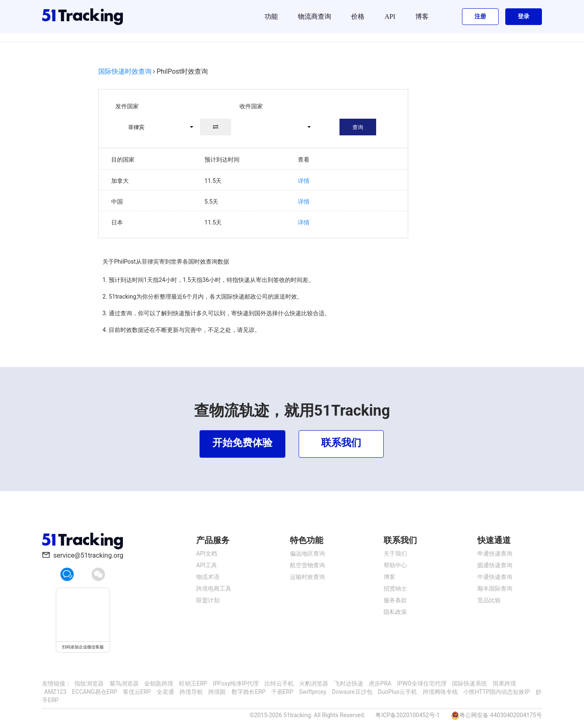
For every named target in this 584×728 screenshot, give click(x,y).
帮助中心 (395, 565)
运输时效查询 (307, 577)
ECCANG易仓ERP (95, 692)
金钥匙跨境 (159, 683)
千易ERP (282, 692)
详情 (304, 181)
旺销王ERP (193, 683)
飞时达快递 (349, 683)
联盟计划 (208, 600)
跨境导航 (191, 692)
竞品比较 (489, 600)
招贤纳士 (395, 588)
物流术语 (208, 577)
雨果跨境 (504, 683)
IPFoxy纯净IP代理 (236, 683)
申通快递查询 (495, 553)
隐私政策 (395, 612)
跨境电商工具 (214, 588)
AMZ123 (55, 692)
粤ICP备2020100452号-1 (407, 715)
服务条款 (395, 600)
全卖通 (165, 692)
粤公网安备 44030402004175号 (501, 715)
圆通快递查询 (495, 565)
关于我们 (395, 553)
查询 (358, 127)
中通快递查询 (495, 577)
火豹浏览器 (314, 683)
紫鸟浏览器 (124, 683)
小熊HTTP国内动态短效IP (497, 692)
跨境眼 (217, 692)
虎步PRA (380, 683)
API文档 (207, 553)
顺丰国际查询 (495, 588)
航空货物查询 (307, 565)
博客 (422, 16)
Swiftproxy (313, 692)
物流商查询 (314, 16)
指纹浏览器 (89, 683)
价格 (358, 16)
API (390, 16)
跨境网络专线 (440, 692)
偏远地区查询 (307, 553)
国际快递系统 (469, 683)
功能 (271, 16)
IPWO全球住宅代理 (422, 683)
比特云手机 (279, 683)
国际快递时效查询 (125, 71)
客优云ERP (137, 692)
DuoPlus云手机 (397, 692)
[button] (157, 127)
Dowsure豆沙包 (352, 692)
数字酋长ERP (248, 692)
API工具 (207, 565)
